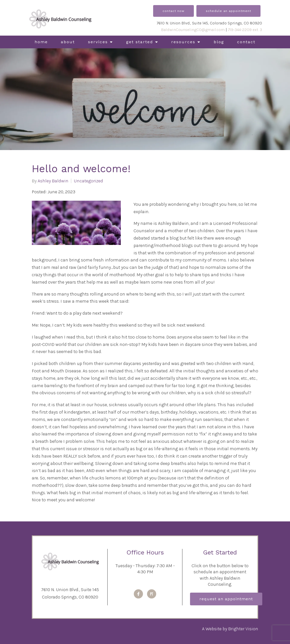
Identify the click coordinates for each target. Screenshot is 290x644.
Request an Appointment (226, 599)
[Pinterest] (152, 594)
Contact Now (173, 11)
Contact (246, 42)
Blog (219, 42)
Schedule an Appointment (228, 11)
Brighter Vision (243, 629)
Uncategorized (88, 181)
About (68, 42)
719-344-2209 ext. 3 (245, 30)
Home (41, 42)
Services (98, 42)
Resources (183, 42)
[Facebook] (138, 594)
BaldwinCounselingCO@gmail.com (193, 30)
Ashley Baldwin (53, 181)
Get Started (140, 42)
